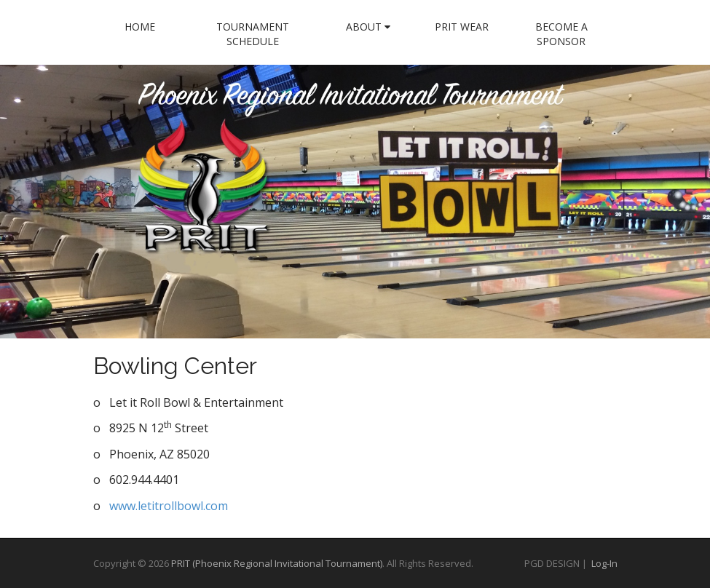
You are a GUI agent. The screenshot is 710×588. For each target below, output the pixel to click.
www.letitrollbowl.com (169, 506)
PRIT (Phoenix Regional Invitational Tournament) (277, 563)
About (368, 27)
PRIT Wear (462, 27)
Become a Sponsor (561, 34)
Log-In (604, 563)
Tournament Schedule (253, 34)
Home (140, 27)
